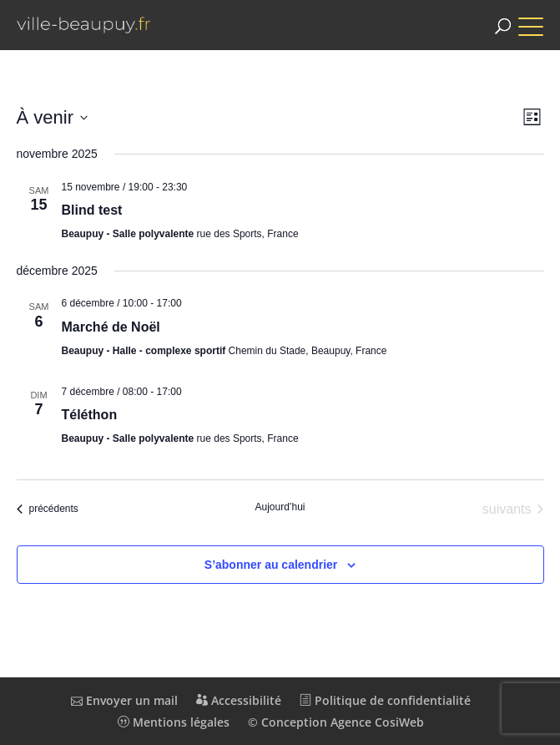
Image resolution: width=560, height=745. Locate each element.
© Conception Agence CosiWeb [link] (336, 722)
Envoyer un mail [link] (124, 700)
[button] (539, 19)
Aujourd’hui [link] (280, 507)
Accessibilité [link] (239, 700)
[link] (83, 25)
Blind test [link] (92, 210)
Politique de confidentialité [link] (385, 700)
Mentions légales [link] (174, 722)
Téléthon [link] (90, 415)
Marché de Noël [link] (111, 327)
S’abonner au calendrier (271, 565)
